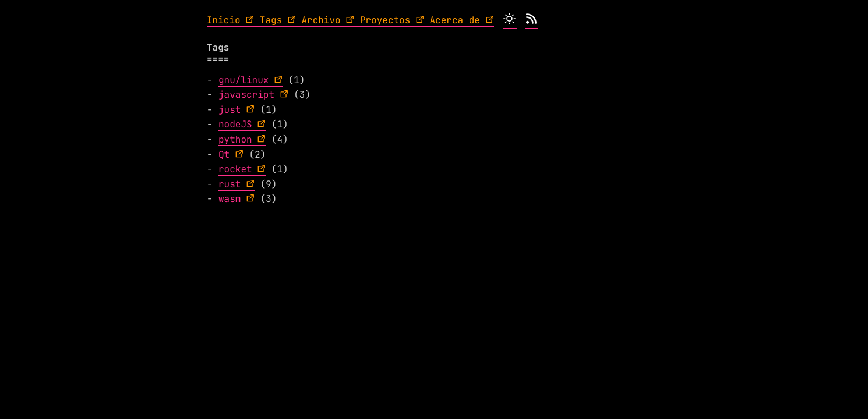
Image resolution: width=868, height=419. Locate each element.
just (230, 110)
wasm (230, 199)
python (235, 139)
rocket (235, 169)
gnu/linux (244, 80)
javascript (246, 95)
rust (230, 184)
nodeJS (235, 124)
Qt (224, 155)
